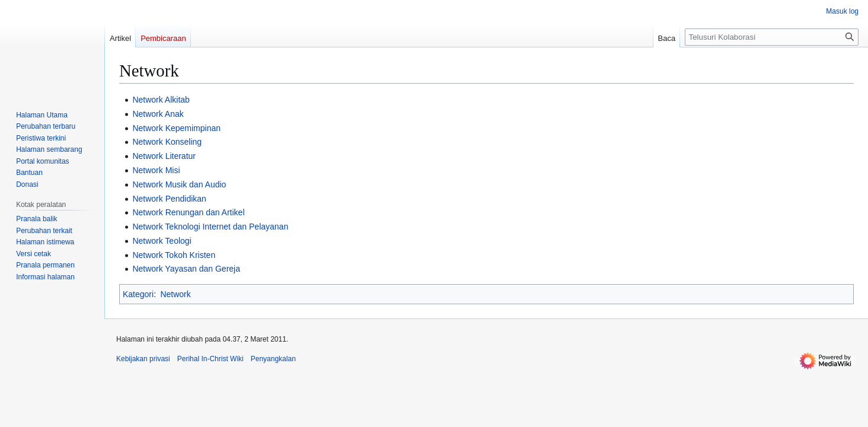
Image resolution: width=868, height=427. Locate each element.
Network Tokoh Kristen (174, 255)
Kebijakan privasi (143, 359)
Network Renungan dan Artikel (188, 212)
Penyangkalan (273, 359)
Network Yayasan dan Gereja (186, 269)
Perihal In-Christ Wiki (210, 359)
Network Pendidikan (169, 199)
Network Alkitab (161, 100)
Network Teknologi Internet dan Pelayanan (210, 227)
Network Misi (156, 170)
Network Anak (158, 114)
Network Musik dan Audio (179, 184)
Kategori (138, 294)
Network (175, 294)
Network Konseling (167, 142)
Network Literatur (164, 156)
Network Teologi (162, 241)
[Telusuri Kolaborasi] (772, 37)
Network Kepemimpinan (176, 128)
